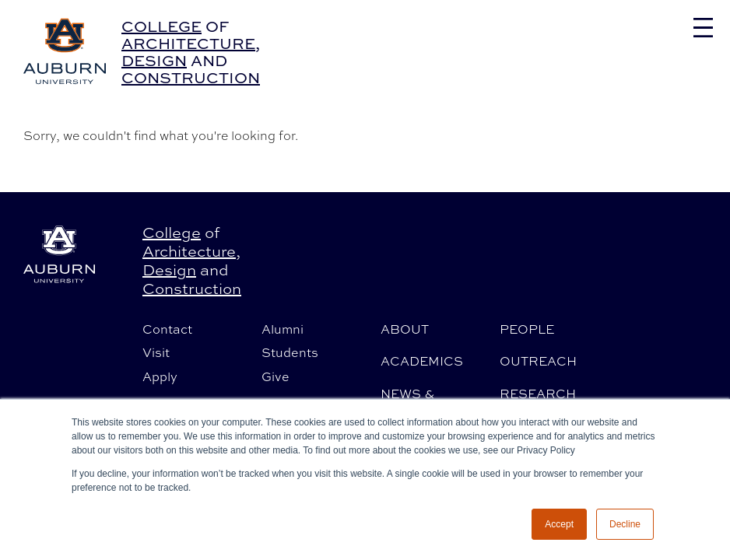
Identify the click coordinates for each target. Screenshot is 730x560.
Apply (160, 376)
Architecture (188, 43)
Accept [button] (559, 524)
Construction (191, 77)
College (161, 26)
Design (154, 60)
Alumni (283, 329)
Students (290, 352)
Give (276, 376)
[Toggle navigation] (703, 28)
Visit (156, 352)
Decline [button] (625, 524)
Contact (167, 329)
